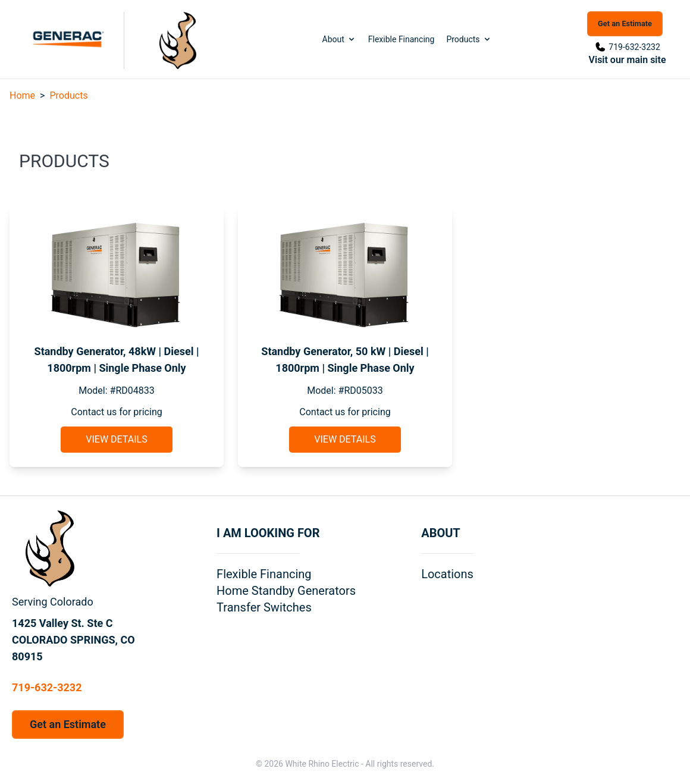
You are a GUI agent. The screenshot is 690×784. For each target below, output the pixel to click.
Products (469, 39)
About (339, 39)
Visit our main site (628, 60)
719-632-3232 (634, 47)
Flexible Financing (402, 39)
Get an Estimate (625, 23)
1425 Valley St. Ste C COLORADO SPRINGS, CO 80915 (73, 640)
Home (22, 95)
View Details (116, 439)
